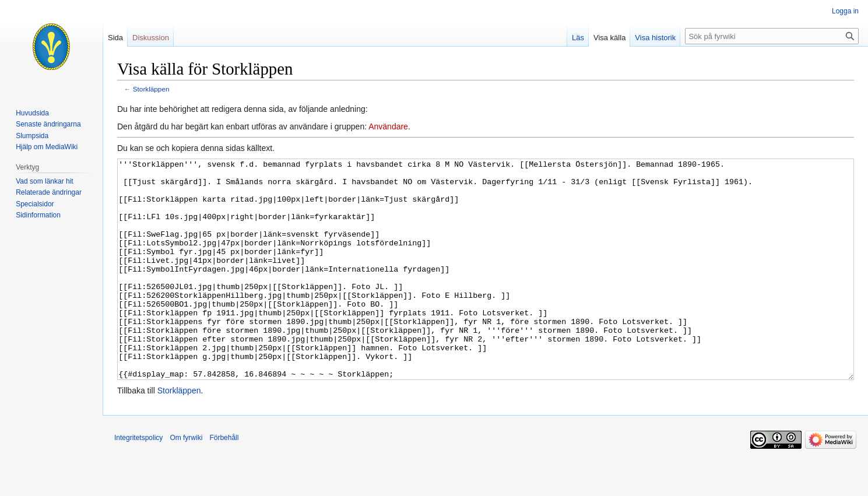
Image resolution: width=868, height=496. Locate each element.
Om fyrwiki (186, 481)
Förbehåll (224, 481)
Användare (388, 126)
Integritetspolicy (138, 481)
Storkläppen (151, 89)
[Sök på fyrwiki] (772, 36)
